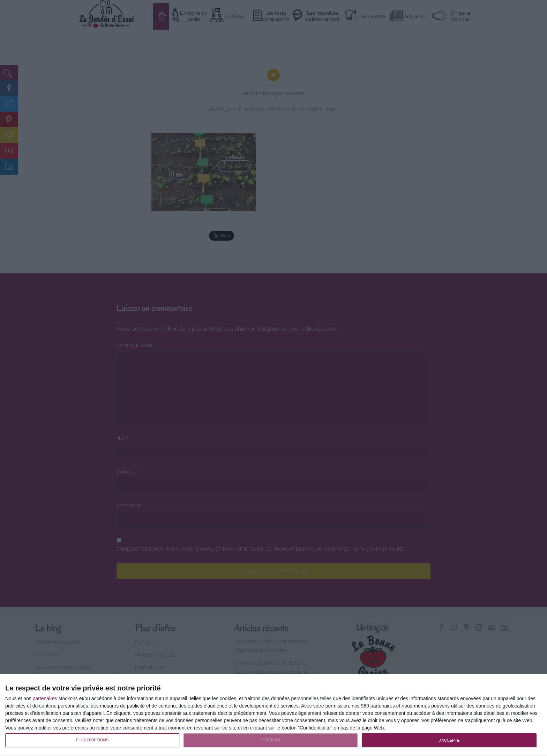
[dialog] (273, 715)
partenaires (45, 698)
